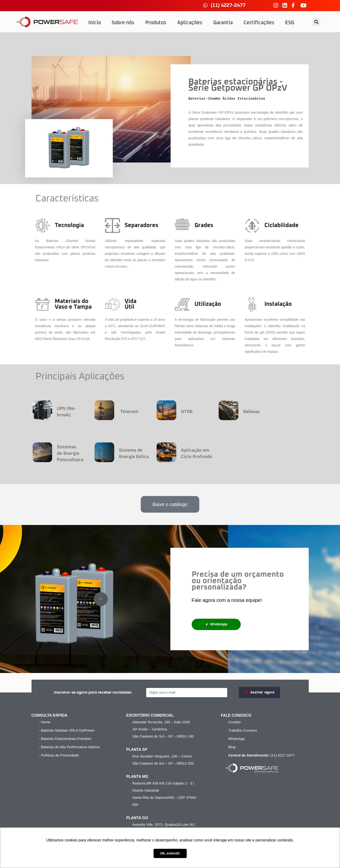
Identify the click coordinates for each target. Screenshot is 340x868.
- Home (45, 722)
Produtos (156, 23)
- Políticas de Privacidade (59, 755)
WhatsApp (216, 624)
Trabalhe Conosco (243, 730)
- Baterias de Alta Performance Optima (69, 747)
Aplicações (190, 23)
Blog (232, 747)
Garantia (223, 23)
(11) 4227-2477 (261, 755)
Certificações (259, 23)
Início (95, 23)
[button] (316, 22)
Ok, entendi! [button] (170, 853)
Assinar (259, 693)
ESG (290, 23)
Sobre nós (123, 23)
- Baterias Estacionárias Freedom (65, 739)
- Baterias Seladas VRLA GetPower (67, 730)
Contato (234, 722)
